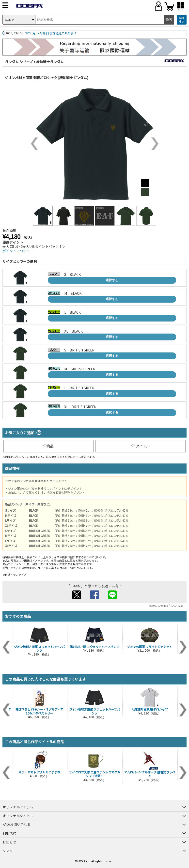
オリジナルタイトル (18, 816)
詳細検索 (182, 20)
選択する (112, 280)
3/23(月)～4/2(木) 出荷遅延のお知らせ (51, 33)
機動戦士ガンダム (50, 62)
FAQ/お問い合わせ (17, 824)
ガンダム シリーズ (19, 62)
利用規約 (9, 833)
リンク (8, 851)
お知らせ (9, 842)
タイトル (141, 446)
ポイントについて (16, 251)
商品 (48, 446)
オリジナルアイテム (18, 807)
